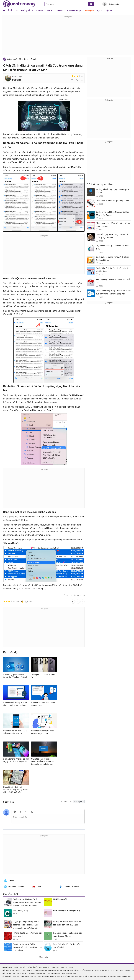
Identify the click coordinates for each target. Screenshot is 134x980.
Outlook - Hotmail (69, 887)
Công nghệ (89, 10)
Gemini (60, 10)
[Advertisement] (68, 37)
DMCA (70, 967)
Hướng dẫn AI (27, 10)
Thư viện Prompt (74, 10)
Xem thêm (44, 957)
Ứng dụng (24, 59)
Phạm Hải (17, 80)
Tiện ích (109, 10)
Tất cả (9, 10)
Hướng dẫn (31, 967)
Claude (40, 10)
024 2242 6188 (25, 973)
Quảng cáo (55, 967)
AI (17, 10)
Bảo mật (22, 967)
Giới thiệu (5, 967)
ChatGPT (50, 10)
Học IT (99, 10)
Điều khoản (14, 967)
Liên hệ (47, 967)
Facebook (63, 967)
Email (33, 59)
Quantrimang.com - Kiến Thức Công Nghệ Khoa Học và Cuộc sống (19, 4)
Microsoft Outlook (14, 887)
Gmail (37, 887)
